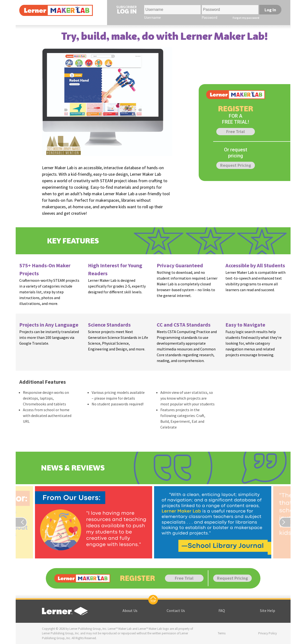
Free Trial (235, 131)
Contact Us (176, 610)
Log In (270, 10)
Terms (222, 633)
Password (209, 17)
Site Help (268, 610)
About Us (130, 610)
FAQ (222, 610)
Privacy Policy (268, 633)
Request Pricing (236, 165)
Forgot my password (246, 18)
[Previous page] (24, 522)
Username (152, 17)
